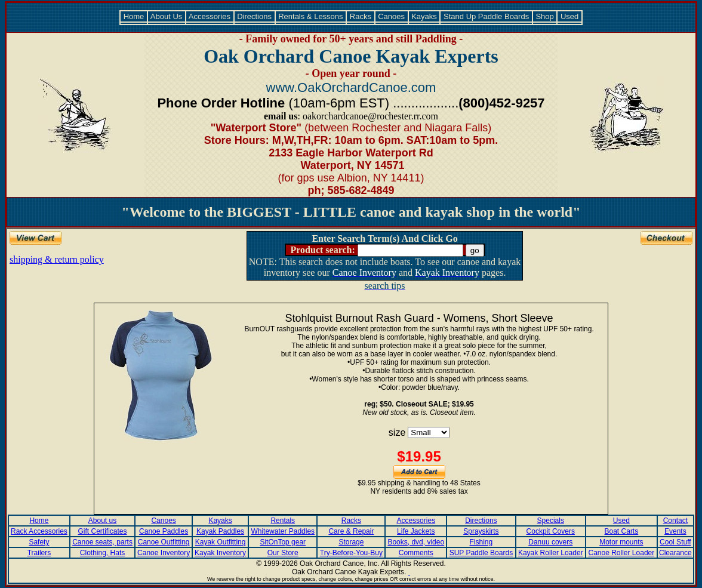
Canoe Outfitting (164, 542)
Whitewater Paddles (283, 531)
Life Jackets (416, 531)
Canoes (392, 16)
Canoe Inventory (164, 553)
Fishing (481, 542)
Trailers (39, 553)
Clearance (675, 553)
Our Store (283, 553)
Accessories (210, 16)
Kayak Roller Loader (551, 553)
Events (675, 531)
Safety (39, 542)
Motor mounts (621, 542)
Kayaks (424, 16)
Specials (551, 521)
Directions (255, 16)
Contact (675, 521)
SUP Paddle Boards (481, 553)
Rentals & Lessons (311, 16)
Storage (351, 542)
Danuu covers (550, 542)
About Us (167, 16)
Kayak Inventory (220, 553)
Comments (416, 553)
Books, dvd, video (416, 542)
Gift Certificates (103, 531)
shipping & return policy (57, 259)
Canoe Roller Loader (622, 553)
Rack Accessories (39, 531)
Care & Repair (351, 531)
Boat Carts (622, 531)
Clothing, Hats (102, 553)
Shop (545, 16)
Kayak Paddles (220, 531)
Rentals (283, 521)
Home (134, 16)
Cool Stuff (675, 542)
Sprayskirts (481, 531)
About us (102, 521)
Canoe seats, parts (102, 542)
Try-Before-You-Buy (351, 553)
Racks (360, 16)
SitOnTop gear (283, 542)
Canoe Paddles (164, 531)
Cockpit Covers (551, 531)
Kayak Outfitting (221, 542)
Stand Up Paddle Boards (486, 16)
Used (569, 16)
